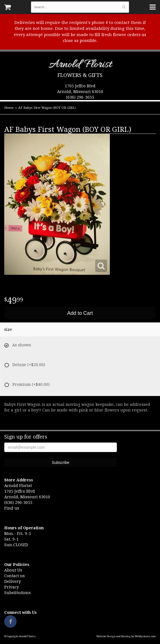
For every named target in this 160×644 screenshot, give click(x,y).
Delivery (13, 581)
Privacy (12, 587)
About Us (13, 570)
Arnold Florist (80, 66)
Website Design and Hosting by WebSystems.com (126, 636)
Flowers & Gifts (80, 75)
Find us (12, 508)
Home (9, 108)
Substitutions (17, 593)
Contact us (15, 576)
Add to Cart (80, 313)
